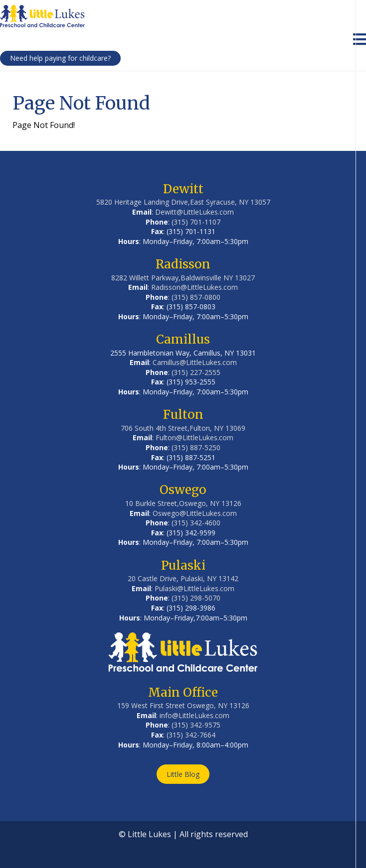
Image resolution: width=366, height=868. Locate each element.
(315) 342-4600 (196, 523)
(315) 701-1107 (196, 222)
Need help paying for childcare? (60, 58)
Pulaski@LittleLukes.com (194, 588)
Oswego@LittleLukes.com (195, 513)
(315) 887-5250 (196, 447)
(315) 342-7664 (191, 735)
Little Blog (183, 774)
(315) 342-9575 (196, 725)
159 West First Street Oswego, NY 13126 (183, 705)
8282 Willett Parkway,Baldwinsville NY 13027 (183, 278)
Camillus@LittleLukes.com (195, 362)
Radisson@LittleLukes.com (194, 287)
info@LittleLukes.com (194, 715)
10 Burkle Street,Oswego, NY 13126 (183, 503)
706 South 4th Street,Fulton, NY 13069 (183, 428)
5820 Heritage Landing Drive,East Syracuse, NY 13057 (183, 202)
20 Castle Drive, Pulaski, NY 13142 (183, 578)
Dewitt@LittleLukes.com (194, 212)
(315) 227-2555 (196, 372)
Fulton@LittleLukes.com (194, 437)
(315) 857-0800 (196, 297)
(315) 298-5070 (196, 598)
